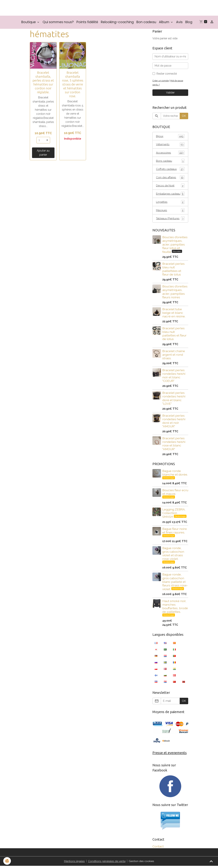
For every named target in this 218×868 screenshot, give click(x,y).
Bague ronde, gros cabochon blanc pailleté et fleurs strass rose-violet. (175, 584)
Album (165, 23)
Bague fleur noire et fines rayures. (175, 532)
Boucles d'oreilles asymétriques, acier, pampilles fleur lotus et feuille (175, 246)
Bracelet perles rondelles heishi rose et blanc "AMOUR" (174, 446)
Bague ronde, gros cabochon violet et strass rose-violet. (173, 555)
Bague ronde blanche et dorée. (175, 475)
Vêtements (170, 145)
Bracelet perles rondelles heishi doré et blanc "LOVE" (174, 400)
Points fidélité (87, 23)
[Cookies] (7, 861)
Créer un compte (161, 81)
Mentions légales (74, 863)
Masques (170, 212)
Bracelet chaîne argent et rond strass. (174, 356)
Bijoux (170, 137)
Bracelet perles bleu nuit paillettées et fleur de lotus (173, 271)
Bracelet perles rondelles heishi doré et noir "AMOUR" (174, 423)
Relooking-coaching (117, 23)
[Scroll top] (211, 861)
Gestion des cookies (141, 863)
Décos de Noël (170, 187)
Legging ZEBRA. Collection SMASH (174, 515)
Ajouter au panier (43, 153)
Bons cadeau (170, 162)
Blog (189, 23)
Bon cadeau (146, 23)
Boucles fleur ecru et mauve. (175, 494)
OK (184, 117)
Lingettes (170, 204)
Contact (158, 849)
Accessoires (170, 153)
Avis (179, 23)
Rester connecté (167, 74)
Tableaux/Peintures (170, 220)
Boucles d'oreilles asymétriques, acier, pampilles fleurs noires (175, 294)
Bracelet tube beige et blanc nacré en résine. (174, 315)
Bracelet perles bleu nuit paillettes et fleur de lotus (174, 336)
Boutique (29, 23)
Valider (170, 93)
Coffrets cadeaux (170, 170)
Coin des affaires (170, 179)
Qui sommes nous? (58, 23)
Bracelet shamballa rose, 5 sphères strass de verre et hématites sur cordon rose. (73, 85)
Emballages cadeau (170, 195)
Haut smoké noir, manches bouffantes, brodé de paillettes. (175, 608)
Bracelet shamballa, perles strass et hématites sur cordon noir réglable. (43, 83)
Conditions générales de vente (107, 863)
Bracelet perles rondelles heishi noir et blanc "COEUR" (174, 377)
